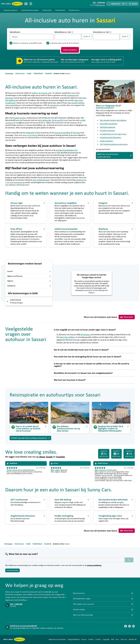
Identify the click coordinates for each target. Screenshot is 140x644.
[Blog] (133, 626)
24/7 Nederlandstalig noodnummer (114, 144)
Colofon (98, 639)
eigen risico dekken (67, 337)
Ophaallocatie (15, 32)
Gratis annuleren (106, 141)
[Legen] (51, 37)
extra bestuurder (45, 120)
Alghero (29, 281)
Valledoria (29, 286)
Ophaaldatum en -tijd (64, 32)
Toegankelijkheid (73, 639)
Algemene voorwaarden (57, 639)
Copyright (106, 639)
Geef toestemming (12, 570)
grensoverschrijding (63, 133)
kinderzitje (30, 133)
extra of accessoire (30, 135)
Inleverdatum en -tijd (102, 32)
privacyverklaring (94, 565)
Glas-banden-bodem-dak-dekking (113, 120)
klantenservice (101, 5)
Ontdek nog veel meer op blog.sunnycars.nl (30, 438)
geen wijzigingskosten (41, 180)
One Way (77, 133)
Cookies (91, 639)
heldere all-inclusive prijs (42, 93)
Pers (117, 639)
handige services (20, 118)
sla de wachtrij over (60, 120)
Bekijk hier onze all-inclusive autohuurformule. (114, 155)
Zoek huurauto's (70, 50)
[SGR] (31, 4)
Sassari (29, 271)
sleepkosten (55, 105)
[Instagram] (129, 626)
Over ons (124, 639)
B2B (113, 639)
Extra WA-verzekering (108, 124)
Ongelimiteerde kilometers (110, 138)
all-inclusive (85, 335)
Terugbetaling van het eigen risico (113, 134)
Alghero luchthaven (29, 276)
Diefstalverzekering (107, 127)
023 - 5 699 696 (16, 604)
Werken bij (133, 639)
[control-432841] (68, 37)
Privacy (84, 639)
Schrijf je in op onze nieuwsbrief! (24, 626)
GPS (38, 133)
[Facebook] (126, 626)
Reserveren (126, 317)
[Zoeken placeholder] (129, 560)
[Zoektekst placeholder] (65, 560)
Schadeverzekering (107, 131)
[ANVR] (26, 4)
